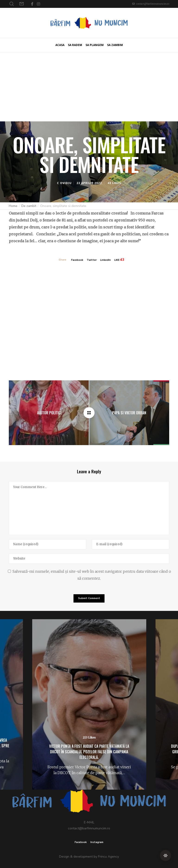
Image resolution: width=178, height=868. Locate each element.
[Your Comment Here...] (89, 508)
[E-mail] (130, 544)
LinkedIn (105, 260)
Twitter (92, 260)
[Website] (89, 559)
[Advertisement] (89, 87)
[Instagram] (38, 4)
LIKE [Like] (117, 260)
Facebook (77, 260)
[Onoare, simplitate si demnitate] (89, 413)
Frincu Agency (108, 857)
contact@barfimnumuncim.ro (153, 4)
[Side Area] (165, 856)
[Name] (48, 544)
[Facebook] (32, 4)
